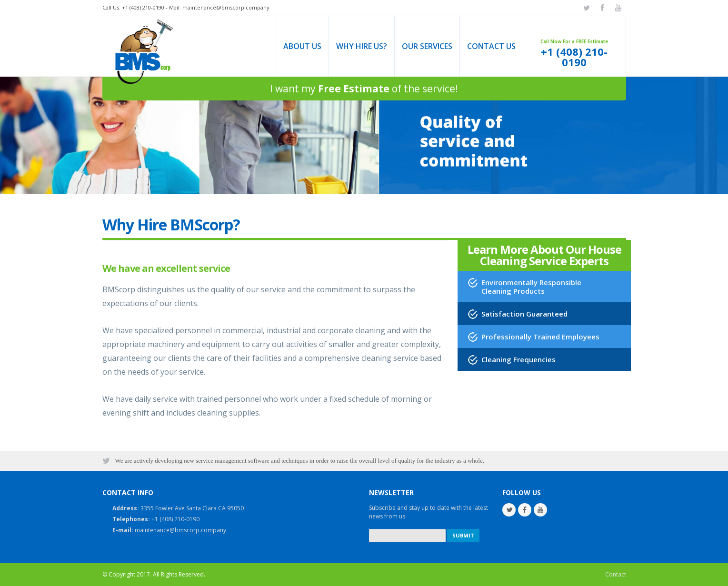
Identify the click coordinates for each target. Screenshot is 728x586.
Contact (616, 574)
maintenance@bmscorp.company (226, 7)
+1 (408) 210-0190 (574, 57)
